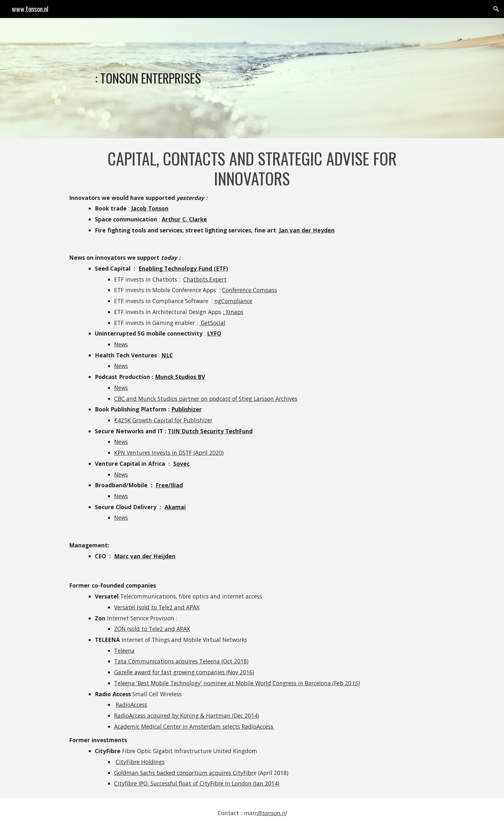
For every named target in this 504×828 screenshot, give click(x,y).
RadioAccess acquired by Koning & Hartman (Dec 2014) (187, 715)
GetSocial (212, 323)
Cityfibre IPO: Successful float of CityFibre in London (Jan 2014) (197, 783)
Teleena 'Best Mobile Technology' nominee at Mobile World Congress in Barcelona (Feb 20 (233, 683)
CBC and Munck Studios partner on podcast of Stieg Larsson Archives (206, 399)
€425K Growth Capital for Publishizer (163, 420)
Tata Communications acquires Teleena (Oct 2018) (181, 661)
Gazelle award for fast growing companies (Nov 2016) (184, 672)
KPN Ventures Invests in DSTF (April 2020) (169, 453)
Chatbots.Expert (205, 279)
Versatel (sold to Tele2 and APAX (157, 607)
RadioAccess (131, 705)
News (121, 344)
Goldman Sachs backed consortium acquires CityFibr (184, 773)
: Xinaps (233, 312)
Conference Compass (250, 290)
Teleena (124, 651)
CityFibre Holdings (140, 762)
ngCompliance (233, 301)
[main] (204, 78)
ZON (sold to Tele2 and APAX (152, 629)
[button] (496, 9)
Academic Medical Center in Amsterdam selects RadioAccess (194, 726)
